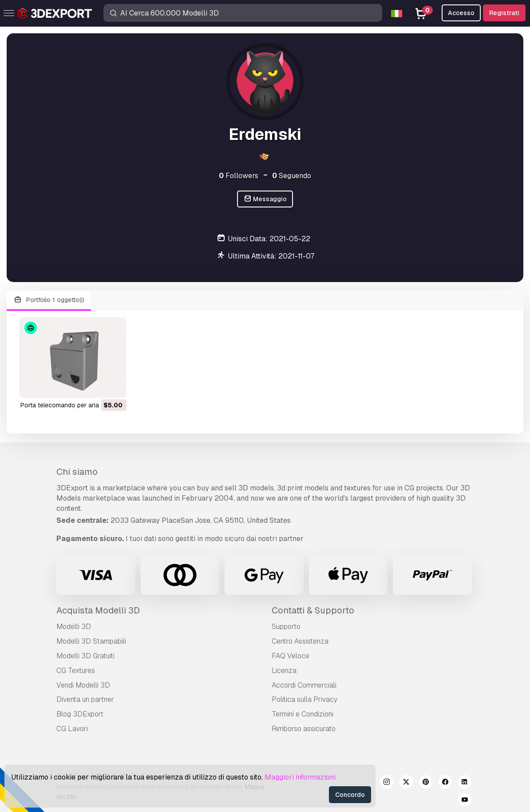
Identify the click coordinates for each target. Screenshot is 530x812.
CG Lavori (72, 729)
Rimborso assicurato (304, 729)
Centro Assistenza (300, 641)
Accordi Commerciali (304, 685)
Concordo (350, 795)
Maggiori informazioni (300, 777)
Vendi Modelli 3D (83, 685)
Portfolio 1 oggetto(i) (49, 300)
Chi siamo (77, 472)
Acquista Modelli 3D (98, 610)
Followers (239, 176)
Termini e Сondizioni (303, 714)
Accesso (461, 13)
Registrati (504, 13)
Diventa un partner (85, 699)
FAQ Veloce (291, 656)
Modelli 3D (74, 627)
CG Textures (76, 671)
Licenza (284, 671)
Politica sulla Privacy (305, 699)
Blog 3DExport (80, 714)
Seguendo (292, 176)
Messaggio (265, 199)
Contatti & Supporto (313, 610)
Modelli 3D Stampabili (91, 641)
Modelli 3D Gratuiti (85, 656)
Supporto (286, 627)
